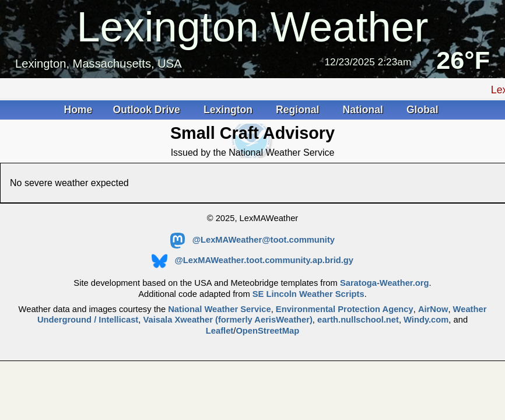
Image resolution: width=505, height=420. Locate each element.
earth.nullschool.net (358, 320)
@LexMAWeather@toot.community (253, 240)
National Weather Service (219, 309)
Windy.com (426, 320)
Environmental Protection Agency (345, 309)
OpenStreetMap (267, 331)
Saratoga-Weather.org (385, 283)
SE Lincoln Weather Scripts (308, 294)
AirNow (433, 309)
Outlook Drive (148, 110)
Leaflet (220, 331)
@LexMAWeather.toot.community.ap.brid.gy (253, 260)
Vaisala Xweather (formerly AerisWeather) (227, 320)
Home (78, 110)
